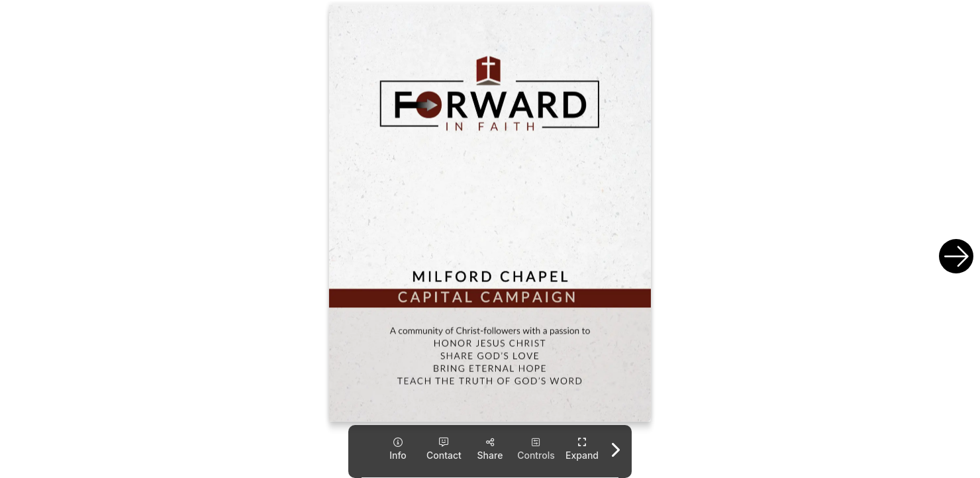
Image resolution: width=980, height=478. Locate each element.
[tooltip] (398, 449)
